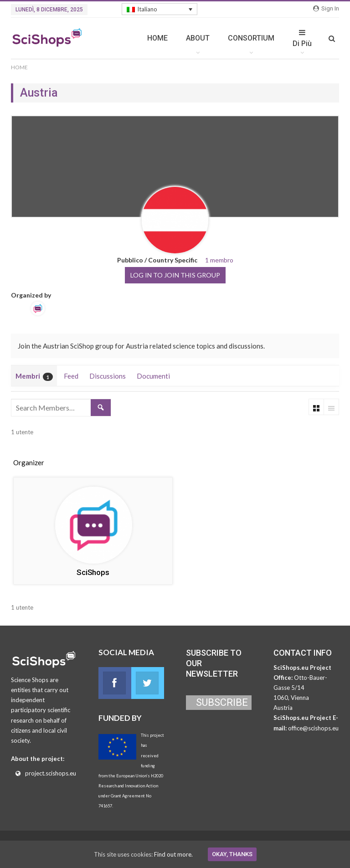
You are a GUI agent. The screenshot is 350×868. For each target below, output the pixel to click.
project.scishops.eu (51, 773)
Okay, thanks (232, 854)
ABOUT (198, 38)
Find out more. (173, 854)
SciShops (93, 572)
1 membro (219, 260)
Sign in (326, 8)
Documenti (153, 376)
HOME (157, 38)
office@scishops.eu (313, 728)
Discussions (108, 376)
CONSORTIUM (251, 38)
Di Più (302, 38)
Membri (34, 376)
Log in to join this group (175, 275)
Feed (71, 376)
